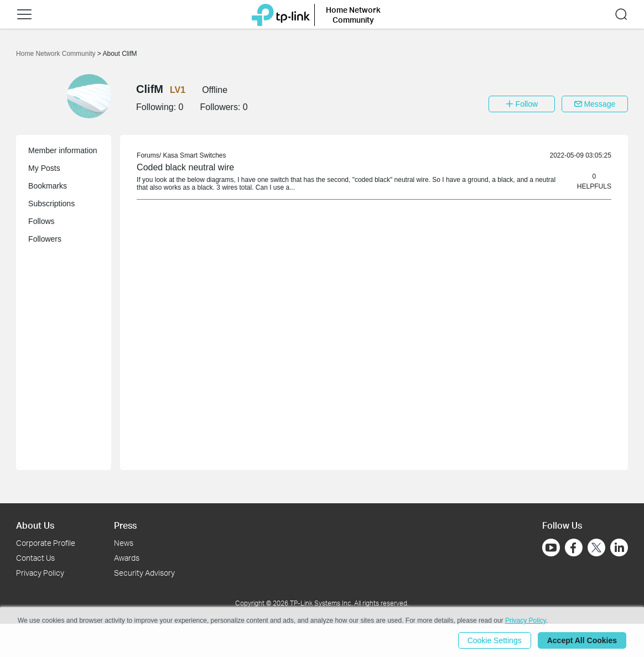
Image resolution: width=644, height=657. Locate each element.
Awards (127, 558)
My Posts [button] (44, 168)
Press (125, 525)
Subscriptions (51, 204)
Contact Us (35, 558)
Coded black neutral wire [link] (185, 167)
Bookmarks (48, 186)
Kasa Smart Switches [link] (194, 155)
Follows (41, 221)
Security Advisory (144, 573)
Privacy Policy (40, 573)
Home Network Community (57, 54)
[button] (24, 14)
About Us (35, 525)
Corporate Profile (46, 543)
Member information (63, 150)
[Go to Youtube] (551, 547)
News (124, 543)
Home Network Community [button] (353, 15)
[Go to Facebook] (574, 547)
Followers (45, 239)
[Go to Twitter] (596, 549)
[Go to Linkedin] (619, 547)
